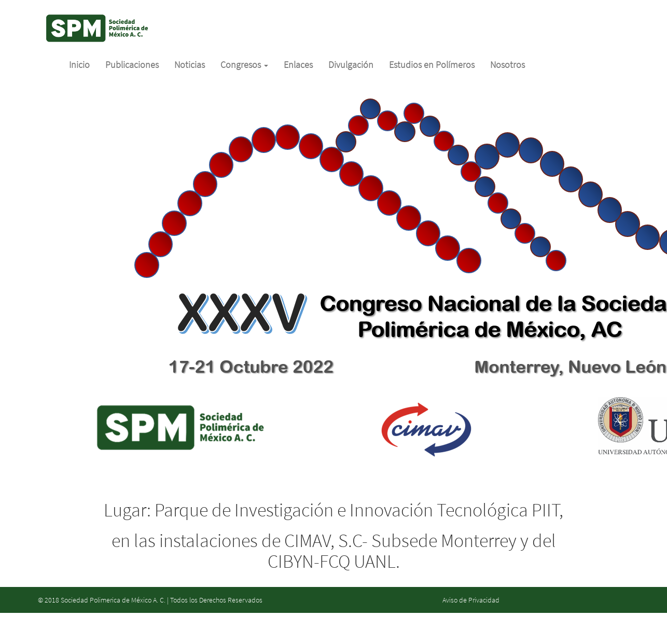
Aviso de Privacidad (471, 600)
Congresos (244, 65)
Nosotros (508, 65)
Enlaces (298, 65)
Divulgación (351, 65)
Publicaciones (132, 65)
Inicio (79, 65)
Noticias (190, 65)
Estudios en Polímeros (432, 65)
